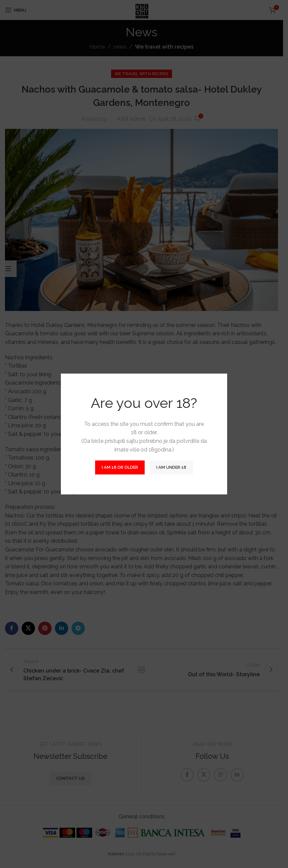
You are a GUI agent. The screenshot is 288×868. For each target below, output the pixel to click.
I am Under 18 (171, 467)
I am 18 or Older (120, 467)
